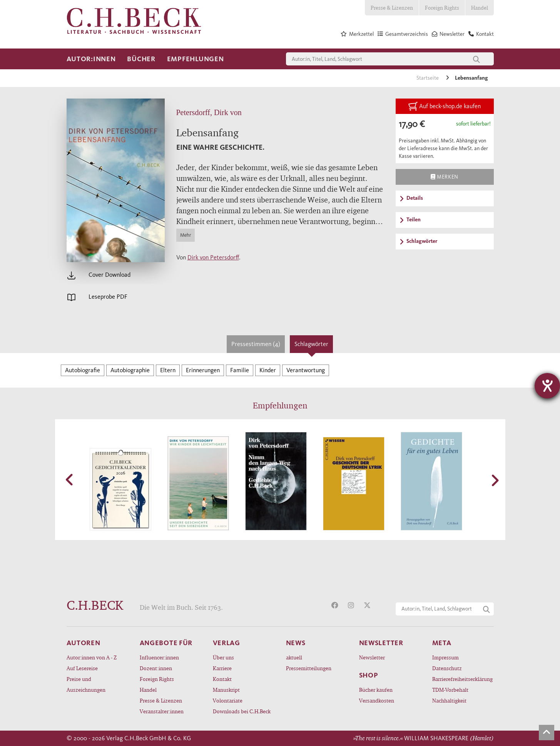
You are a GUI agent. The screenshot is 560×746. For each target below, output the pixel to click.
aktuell (294, 657)
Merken (444, 177)
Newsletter (372, 657)
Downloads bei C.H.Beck (242, 711)
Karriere (222, 668)
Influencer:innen (159, 657)
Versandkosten (377, 700)
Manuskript (226, 690)
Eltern (168, 370)
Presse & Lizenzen (392, 8)
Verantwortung (306, 370)
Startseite (428, 78)
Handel (480, 8)
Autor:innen (91, 59)
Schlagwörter (311, 344)
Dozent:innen (156, 668)
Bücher (141, 59)
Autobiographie (130, 370)
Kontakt (222, 679)
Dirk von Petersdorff (213, 257)
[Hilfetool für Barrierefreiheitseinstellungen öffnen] (547, 386)
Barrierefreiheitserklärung (462, 679)
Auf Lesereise (82, 668)
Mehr (186, 235)
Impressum (445, 657)
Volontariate (228, 700)
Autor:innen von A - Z (92, 657)
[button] (70, 480)
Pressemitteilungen (309, 668)
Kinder (268, 370)
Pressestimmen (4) (256, 344)
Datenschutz (447, 668)
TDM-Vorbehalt (450, 690)
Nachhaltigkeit (449, 700)
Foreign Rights (442, 8)
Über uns (223, 657)
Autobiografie (83, 370)
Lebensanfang (471, 78)
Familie (240, 370)
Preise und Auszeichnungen (86, 684)
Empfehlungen (196, 59)
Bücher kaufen (376, 690)
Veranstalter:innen (162, 711)
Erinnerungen (203, 370)
